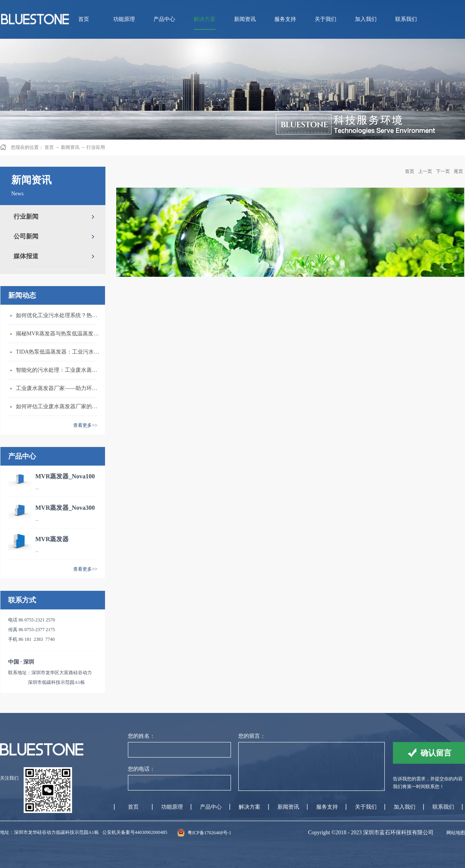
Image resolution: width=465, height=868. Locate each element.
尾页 (458, 171)
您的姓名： (141, 736)
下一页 (443, 171)
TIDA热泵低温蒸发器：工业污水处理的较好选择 (59, 352)
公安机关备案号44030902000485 (135, 832)
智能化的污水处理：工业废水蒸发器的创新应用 (59, 370)
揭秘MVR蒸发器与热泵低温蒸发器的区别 (59, 334)
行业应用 (96, 147)
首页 (84, 19)
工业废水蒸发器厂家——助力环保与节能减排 (59, 388)
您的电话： (141, 769)
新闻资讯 (70, 147)
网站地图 (455, 833)
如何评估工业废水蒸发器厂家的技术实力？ (59, 406)
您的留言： (252, 736)
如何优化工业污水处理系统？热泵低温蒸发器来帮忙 (59, 315)
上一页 (425, 171)
